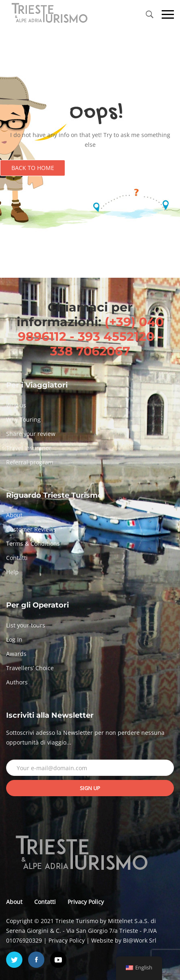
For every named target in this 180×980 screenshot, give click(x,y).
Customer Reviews (31, 529)
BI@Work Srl (140, 940)
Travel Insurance (29, 448)
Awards (16, 654)
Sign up (90, 788)
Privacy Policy (86, 902)
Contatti (17, 558)
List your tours (26, 625)
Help (12, 572)
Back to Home (33, 168)
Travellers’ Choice (30, 668)
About (14, 515)
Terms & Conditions (33, 543)
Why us (16, 405)
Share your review (31, 434)
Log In (14, 639)
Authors (17, 682)
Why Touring (23, 419)
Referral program (30, 462)
